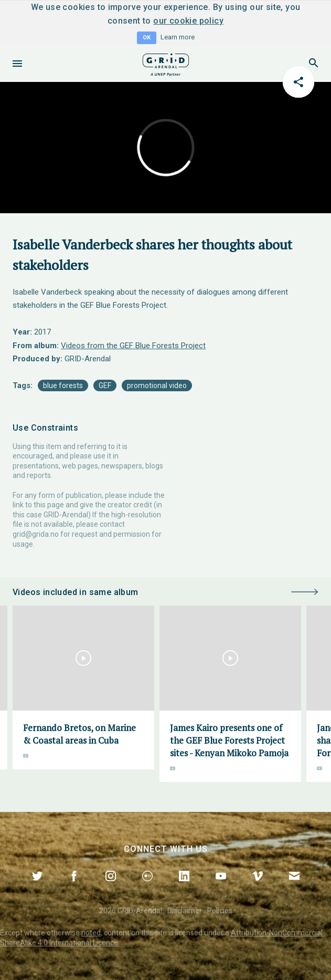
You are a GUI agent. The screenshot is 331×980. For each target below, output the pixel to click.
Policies (220, 911)
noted (91, 933)
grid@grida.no (36, 534)
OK (147, 38)
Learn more (178, 37)
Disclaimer (185, 911)
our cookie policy (188, 21)
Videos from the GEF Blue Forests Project (133, 346)
